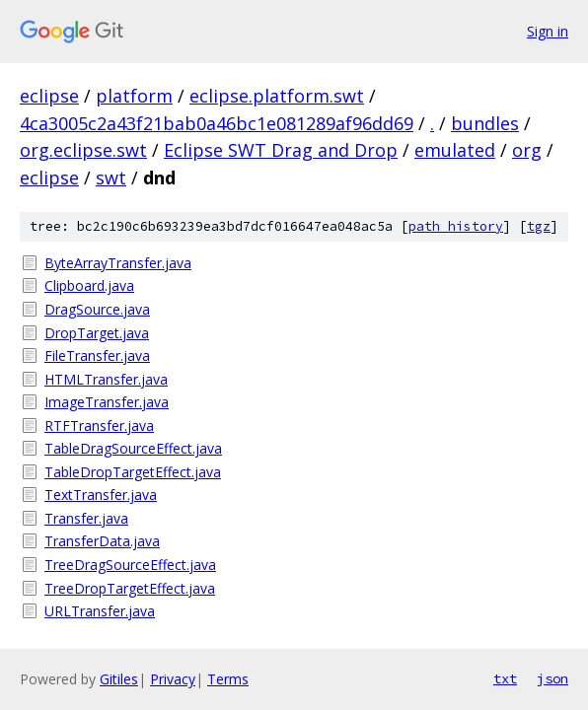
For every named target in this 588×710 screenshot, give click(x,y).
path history (456, 226)
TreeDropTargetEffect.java (130, 588)
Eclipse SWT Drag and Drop (281, 150)
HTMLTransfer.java (106, 379)
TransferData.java (102, 541)
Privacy (173, 679)
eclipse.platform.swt (277, 96)
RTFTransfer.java (99, 426)
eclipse (49, 96)
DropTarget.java (97, 333)
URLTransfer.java (100, 611)
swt (111, 177)
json (552, 678)
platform (134, 96)
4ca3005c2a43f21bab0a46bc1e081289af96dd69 (217, 123)
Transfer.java (86, 518)
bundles (485, 123)
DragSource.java (97, 309)
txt (505, 678)
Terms (228, 679)
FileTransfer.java (97, 355)
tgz (539, 226)
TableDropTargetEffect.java (133, 472)
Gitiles (119, 679)
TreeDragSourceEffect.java (130, 565)
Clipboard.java (89, 285)
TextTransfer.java (101, 495)
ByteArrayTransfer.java (118, 263)
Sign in (548, 31)
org (527, 150)
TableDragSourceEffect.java (133, 448)
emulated (455, 150)
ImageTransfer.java (107, 402)
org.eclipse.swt (83, 150)
